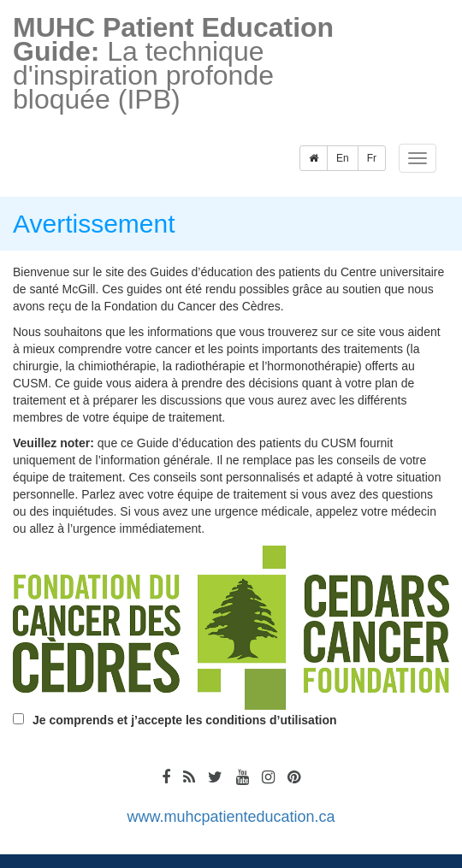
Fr (372, 158)
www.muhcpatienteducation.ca (231, 817)
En (343, 158)
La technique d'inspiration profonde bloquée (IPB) (173, 62)
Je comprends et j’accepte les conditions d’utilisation (185, 720)
